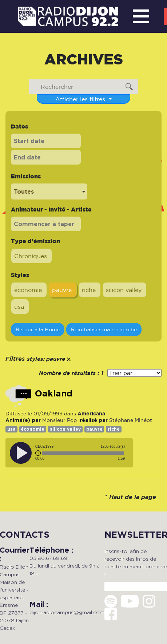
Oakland (54, 394)
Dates (19, 126)
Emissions (26, 176)
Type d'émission (35, 241)
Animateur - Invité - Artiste (51, 209)
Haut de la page (133, 497)
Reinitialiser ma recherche (104, 329)
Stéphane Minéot (131, 420)
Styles (20, 275)
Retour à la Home (38, 329)
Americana (91, 413)
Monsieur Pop (59, 420)
